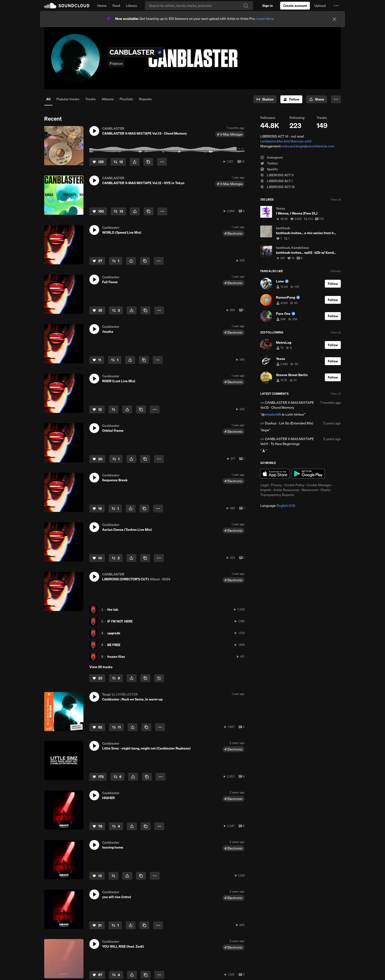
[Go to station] (265, 99)
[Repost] (118, 162)
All (48, 99)
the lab (113, 610)
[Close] (334, 19)
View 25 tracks (101, 667)
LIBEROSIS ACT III (277, 187)
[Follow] (291, 99)
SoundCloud (67, 6)
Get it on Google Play (308, 474)
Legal (264, 485)
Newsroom (310, 490)
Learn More (265, 19)
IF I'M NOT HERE (120, 621)
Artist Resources (286, 490)
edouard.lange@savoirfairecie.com (308, 146)
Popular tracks (68, 99)
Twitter (269, 163)
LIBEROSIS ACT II (277, 175)
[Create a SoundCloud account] (295, 6)
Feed (116, 6)
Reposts (145, 99)
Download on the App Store (275, 474)
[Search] (199, 6)
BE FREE (114, 645)
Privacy (276, 485)
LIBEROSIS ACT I (276, 181)
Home (102, 6)
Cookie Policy (294, 485)
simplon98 (272, 414)
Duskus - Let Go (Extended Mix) (289, 423)
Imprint (266, 490)
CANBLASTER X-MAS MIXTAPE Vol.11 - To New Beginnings (287, 441)
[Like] (98, 162)
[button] (336, 6)
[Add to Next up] (159, 678)
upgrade (114, 633)
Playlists (126, 99)
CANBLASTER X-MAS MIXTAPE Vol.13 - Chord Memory (287, 405)
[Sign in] (268, 6)
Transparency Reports (277, 495)
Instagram (272, 157)
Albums (108, 99)
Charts (325, 490)
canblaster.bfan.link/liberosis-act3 (286, 141)
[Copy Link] (148, 162)
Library (131, 6)
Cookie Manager (319, 485)
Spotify (269, 169)
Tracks (90, 99)
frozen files (116, 657)
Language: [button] (278, 506)
